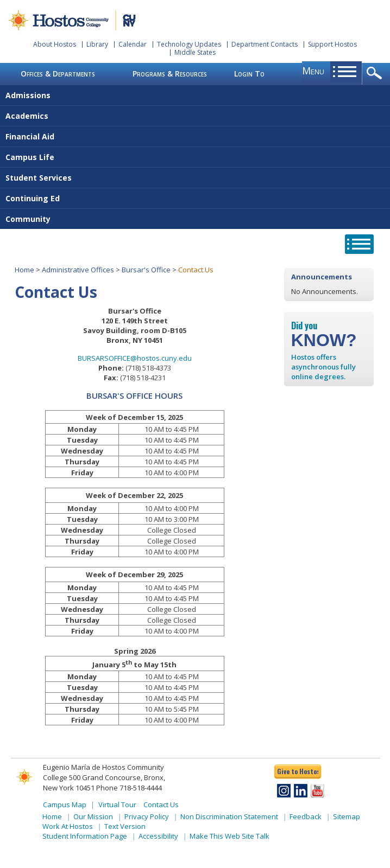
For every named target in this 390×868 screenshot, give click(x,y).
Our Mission (93, 816)
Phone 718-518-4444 (129, 788)
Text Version (125, 826)
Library (97, 44)
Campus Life (30, 157)
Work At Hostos (68, 826)
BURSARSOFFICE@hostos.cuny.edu (135, 358)
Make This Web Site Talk (229, 836)
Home (24, 270)
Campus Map (65, 805)
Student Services (39, 178)
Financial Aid (30, 136)
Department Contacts (265, 44)
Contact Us (161, 805)
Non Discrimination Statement (229, 816)
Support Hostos (332, 44)
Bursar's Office (146, 270)
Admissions (28, 95)
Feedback (306, 816)
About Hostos (55, 44)
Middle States (195, 52)
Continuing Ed (33, 198)
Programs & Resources (170, 74)
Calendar (133, 44)
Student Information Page (85, 836)
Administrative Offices (78, 270)
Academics (27, 116)
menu (313, 71)
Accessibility (158, 836)
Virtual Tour (117, 805)
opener (376, 74)
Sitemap (347, 816)
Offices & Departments (58, 74)
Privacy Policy (147, 816)
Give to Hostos (298, 771)
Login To (249, 74)
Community (28, 219)
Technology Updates (189, 44)
